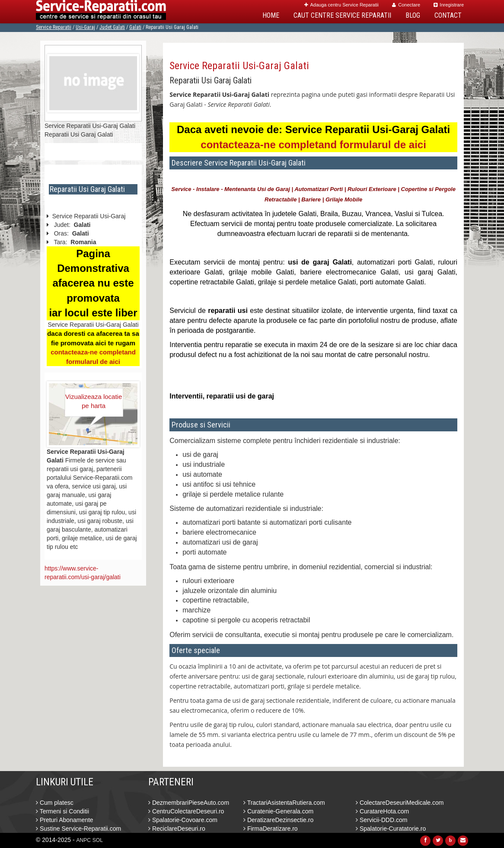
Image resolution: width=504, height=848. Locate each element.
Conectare (406, 5)
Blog (413, 15)
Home (271, 15)
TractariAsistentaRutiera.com (284, 803)
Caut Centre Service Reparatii (342, 15)
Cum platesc (55, 803)
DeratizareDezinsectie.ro (278, 820)
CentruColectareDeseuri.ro (186, 811)
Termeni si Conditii (62, 811)
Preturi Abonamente (65, 820)
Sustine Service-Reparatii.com (78, 829)
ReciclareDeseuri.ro (177, 829)
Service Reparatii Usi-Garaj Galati (239, 66)
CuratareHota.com (382, 811)
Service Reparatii (54, 27)
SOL (98, 840)
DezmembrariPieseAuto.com (189, 803)
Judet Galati (112, 27)
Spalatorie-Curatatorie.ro (391, 829)
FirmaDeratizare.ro (271, 829)
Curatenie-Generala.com (278, 811)
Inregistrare (449, 5)
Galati (135, 27)
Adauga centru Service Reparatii (341, 5)
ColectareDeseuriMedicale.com (400, 803)
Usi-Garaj (85, 27)
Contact (448, 15)
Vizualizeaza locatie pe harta (94, 401)
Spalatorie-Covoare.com (183, 820)
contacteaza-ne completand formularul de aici (313, 145)
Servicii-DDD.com (381, 820)
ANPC (84, 840)
